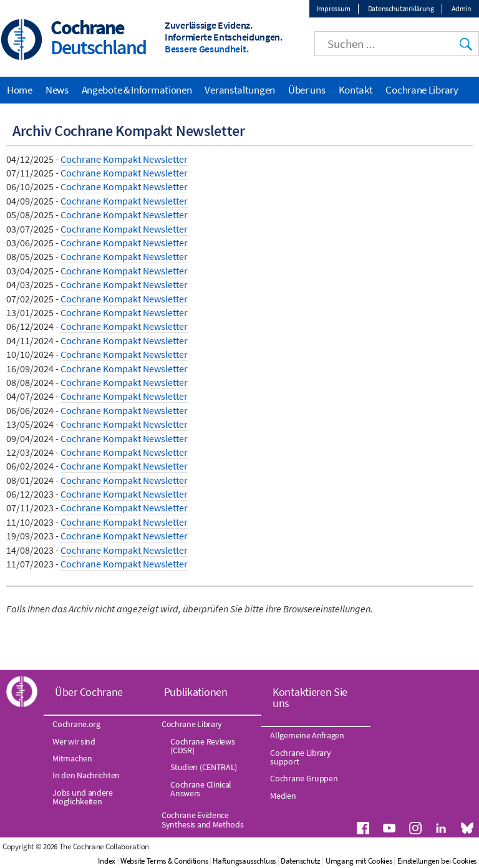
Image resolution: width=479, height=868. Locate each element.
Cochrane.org (76, 724)
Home (20, 90)
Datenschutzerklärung (401, 8)
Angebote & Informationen (137, 90)
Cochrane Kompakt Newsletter (124, 159)
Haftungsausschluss (244, 861)
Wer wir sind (74, 741)
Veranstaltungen (240, 90)
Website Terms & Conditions (164, 861)
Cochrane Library (422, 90)
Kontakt (356, 90)
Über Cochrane (89, 692)
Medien (283, 796)
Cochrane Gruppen (304, 778)
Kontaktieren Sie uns (310, 697)
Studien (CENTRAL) (204, 767)
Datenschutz (301, 861)
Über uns (307, 90)
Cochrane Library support (300, 757)
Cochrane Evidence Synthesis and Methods (203, 819)
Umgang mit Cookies (359, 861)
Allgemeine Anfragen (307, 735)
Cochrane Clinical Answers (201, 789)
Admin (462, 8)
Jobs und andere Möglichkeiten (83, 797)
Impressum (334, 8)
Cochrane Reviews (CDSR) (202, 746)
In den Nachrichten (86, 775)
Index (107, 861)
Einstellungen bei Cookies (437, 861)
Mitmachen (72, 758)
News (57, 90)
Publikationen (196, 692)
